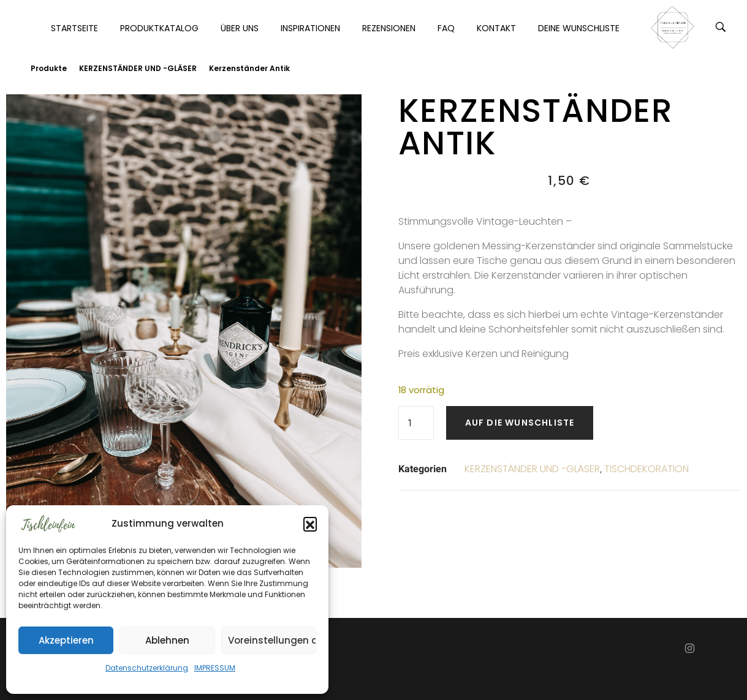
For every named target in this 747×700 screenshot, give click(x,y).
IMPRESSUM (215, 668)
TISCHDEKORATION (647, 469)
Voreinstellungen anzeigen (272, 640)
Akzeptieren (66, 640)
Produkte (49, 68)
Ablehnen (167, 640)
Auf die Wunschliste (520, 423)
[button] (310, 524)
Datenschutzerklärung (147, 668)
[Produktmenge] (416, 423)
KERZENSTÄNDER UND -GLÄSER (138, 68)
